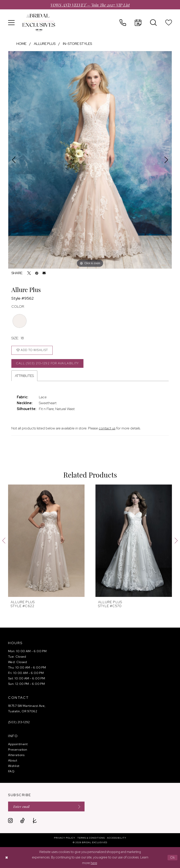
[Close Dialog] (7, 858)
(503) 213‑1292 (19, 722)
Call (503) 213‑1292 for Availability (47, 363)
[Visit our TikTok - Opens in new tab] (22, 821)
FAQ (11, 771)
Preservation (18, 750)
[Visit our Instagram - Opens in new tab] (10, 821)
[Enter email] (46, 806)
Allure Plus (45, 44)
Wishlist (14, 766)
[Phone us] (123, 23)
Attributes (24, 376)
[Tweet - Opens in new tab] (29, 273)
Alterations (16, 755)
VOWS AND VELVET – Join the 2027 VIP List (90, 5)
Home (21, 44)
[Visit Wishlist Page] (169, 23)
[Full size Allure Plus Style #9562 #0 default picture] (90, 160)
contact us (107, 428)
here (94, 863)
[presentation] (46, 541)
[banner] (39, 23)
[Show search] (153, 23)
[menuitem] (11, 23)
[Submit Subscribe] (78, 806)
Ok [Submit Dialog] (173, 858)
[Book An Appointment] (138, 23)
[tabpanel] (90, 160)
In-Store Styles (77, 44)
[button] (11, 23)
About (13, 760)
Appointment (18, 744)
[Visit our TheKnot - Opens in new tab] (35, 821)
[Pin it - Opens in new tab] (37, 273)
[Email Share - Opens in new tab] (44, 273)
